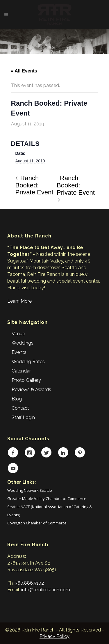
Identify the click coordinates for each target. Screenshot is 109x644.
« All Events (24, 71)
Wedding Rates (28, 362)
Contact (20, 408)
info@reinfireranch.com (46, 590)
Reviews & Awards (31, 390)
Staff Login (23, 417)
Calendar (21, 371)
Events (19, 352)
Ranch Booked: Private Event (34, 185)
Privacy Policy (54, 636)
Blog (17, 399)
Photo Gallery (26, 380)
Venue (18, 334)
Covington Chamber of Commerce (37, 523)
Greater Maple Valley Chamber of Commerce (47, 498)
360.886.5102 (29, 583)
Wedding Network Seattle (30, 490)
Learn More (19, 301)
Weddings (23, 343)
